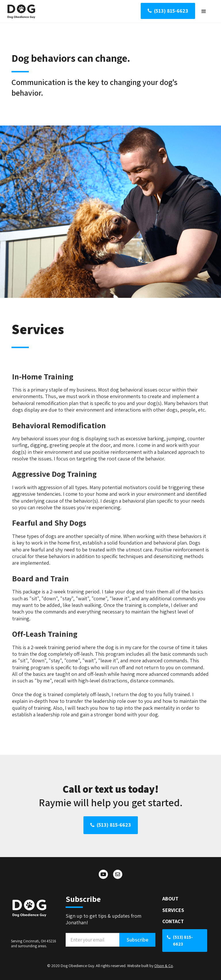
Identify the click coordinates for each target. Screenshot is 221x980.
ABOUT (170, 899)
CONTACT (173, 921)
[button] (204, 11)
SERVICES (173, 910)
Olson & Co (164, 966)
